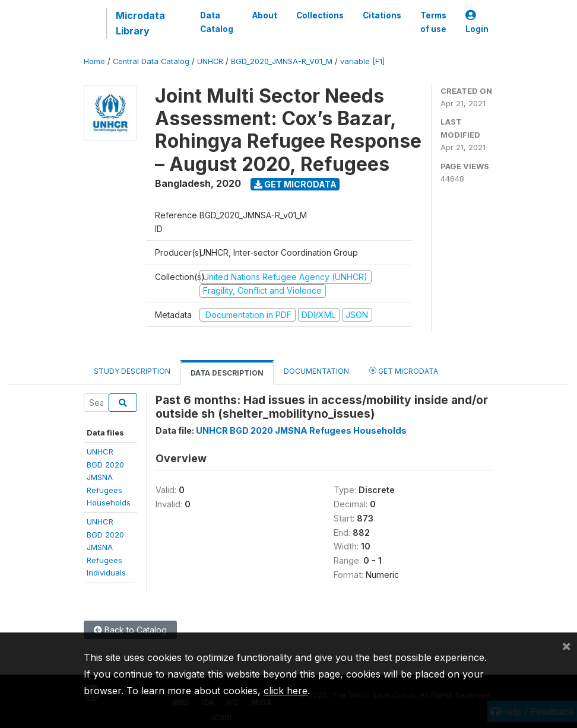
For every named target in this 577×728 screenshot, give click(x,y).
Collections (320, 15)
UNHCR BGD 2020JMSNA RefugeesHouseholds (109, 477)
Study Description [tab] (132, 371)
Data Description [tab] (227, 373)
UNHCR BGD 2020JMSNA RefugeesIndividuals (106, 547)
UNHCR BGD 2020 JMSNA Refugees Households (301, 430)
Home (94, 61)
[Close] (566, 646)
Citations (382, 15)
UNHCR (210, 61)
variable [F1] (362, 61)
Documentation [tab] (316, 371)
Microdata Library (140, 23)
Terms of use (433, 22)
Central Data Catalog (151, 61)
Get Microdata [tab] (404, 371)
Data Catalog (217, 22)
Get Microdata (295, 184)
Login (477, 22)
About (265, 15)
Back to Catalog (130, 630)
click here (286, 691)
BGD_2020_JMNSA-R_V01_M (282, 61)
